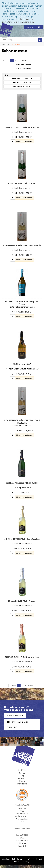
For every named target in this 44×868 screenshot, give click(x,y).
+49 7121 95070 (15, 716)
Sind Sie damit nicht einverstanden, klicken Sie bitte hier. (18, 21)
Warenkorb (22, 778)
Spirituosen (22, 843)
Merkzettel (22, 784)
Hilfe (22, 776)
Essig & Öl (22, 846)
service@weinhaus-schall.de (18, 725)
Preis (24, 65)
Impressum (22, 808)
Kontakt (22, 773)
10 (24, 69)
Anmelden (31, 27)
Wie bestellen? (22, 819)
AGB (22, 811)
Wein (22, 838)
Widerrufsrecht (22, 816)
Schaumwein (22, 841)
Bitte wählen (22, 78)
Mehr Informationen (24, 141)
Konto (22, 781)
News (22, 822)
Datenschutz (22, 814)
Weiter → (25, 60)
